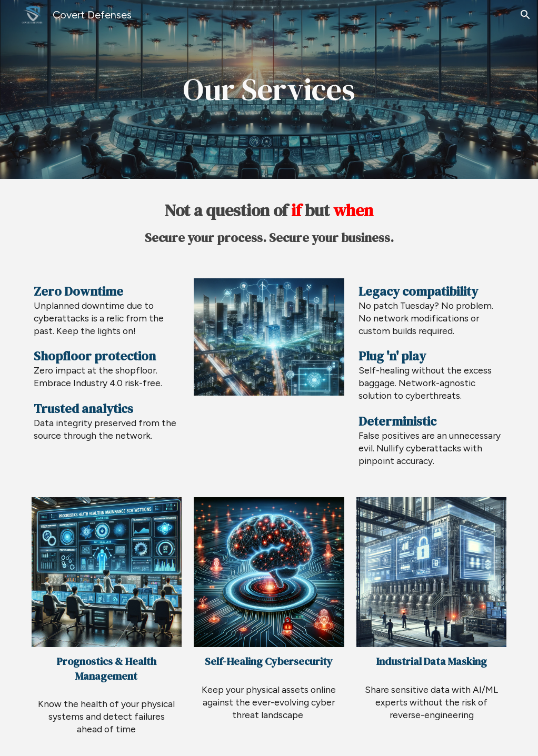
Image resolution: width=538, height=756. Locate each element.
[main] (269, 90)
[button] (525, 15)
